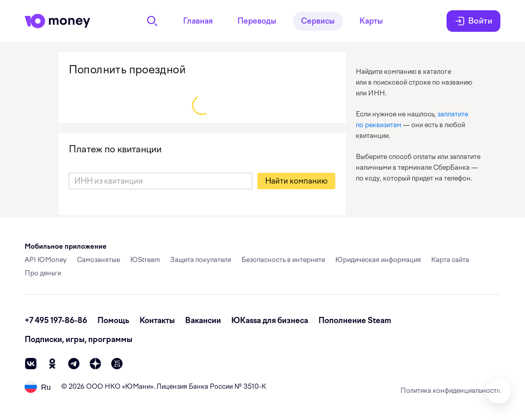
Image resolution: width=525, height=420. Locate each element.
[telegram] (74, 364)
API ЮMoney (46, 260)
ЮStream (145, 260)
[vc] (117, 364)
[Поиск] (152, 21)
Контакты (157, 321)
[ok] (52, 364)
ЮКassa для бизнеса (270, 321)
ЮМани (138, 386)
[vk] (31, 364)
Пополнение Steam (355, 321)
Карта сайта (450, 260)
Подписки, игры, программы (78, 339)
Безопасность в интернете (283, 260)
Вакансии (203, 321)
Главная (198, 21)
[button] (296, 181)
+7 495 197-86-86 (56, 321)
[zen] (95, 364)
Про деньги (43, 273)
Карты (371, 21)
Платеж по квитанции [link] (115, 149)
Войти (473, 21)
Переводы (257, 21)
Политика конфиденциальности (450, 391)
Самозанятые (98, 260)
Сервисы (318, 21)
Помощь (113, 321)
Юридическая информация (378, 260)
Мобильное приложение (66, 246)
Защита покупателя (201, 260)
